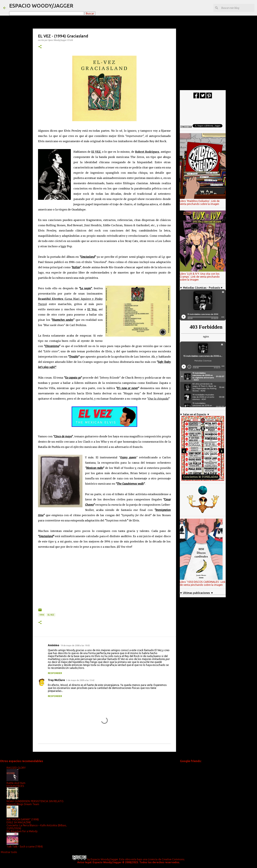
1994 (42, 615)
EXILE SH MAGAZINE (19, 822)
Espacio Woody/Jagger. (105, 859)
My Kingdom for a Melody (22, 831)
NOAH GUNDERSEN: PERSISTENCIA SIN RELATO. (35, 801)
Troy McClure (56, 680)
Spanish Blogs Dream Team (23, 804)
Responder (55, 673)
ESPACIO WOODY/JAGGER (41, 6)
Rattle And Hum (16, 783)
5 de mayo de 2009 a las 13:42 (80, 680)
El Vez (51, 615)
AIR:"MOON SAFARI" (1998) (23, 819)
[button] (40, 47)
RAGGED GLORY (16, 768)
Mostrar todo (9, 852)
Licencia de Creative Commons (166, 859)
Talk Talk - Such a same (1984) (25, 846)
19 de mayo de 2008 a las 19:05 (75, 645)
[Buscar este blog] (237, 8)
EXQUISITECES (15, 786)
